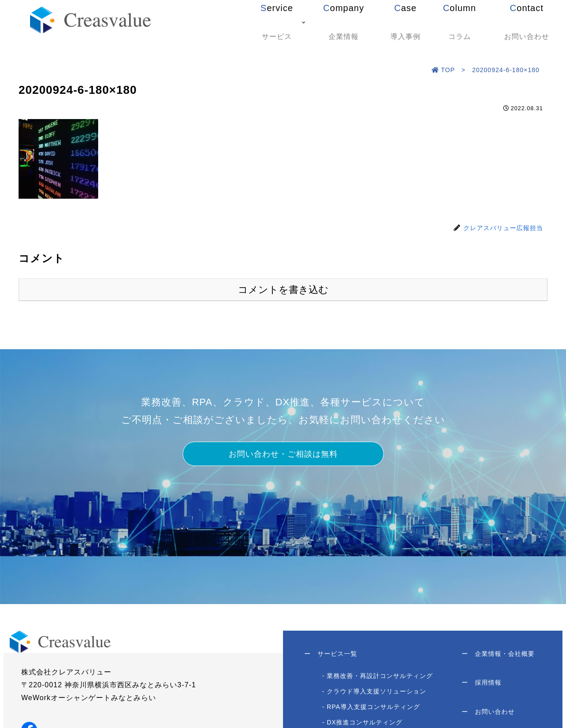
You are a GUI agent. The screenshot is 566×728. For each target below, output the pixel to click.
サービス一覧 (332, 655)
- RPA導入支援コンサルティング (372, 709)
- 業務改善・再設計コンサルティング (378, 678)
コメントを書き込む (283, 290)
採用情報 (481, 686)
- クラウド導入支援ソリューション (375, 693)
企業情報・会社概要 (497, 655)
